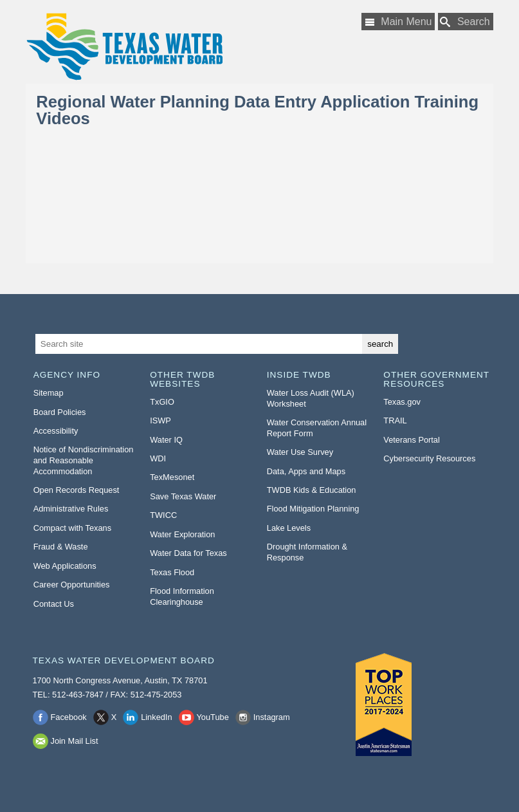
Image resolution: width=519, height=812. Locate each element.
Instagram (272, 717)
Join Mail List (75, 741)
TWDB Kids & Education (312, 490)
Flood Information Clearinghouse (182, 596)
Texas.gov (402, 402)
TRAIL (395, 420)
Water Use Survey (300, 452)
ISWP (160, 420)
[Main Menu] (398, 22)
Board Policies (60, 412)
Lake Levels (289, 528)
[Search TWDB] (466, 22)
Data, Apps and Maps (306, 471)
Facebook (69, 717)
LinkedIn (156, 717)
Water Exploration (182, 534)
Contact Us (54, 604)
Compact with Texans (72, 528)
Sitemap (49, 393)
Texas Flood (172, 572)
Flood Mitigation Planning (313, 509)
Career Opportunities (72, 585)
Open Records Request (77, 490)
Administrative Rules (71, 509)
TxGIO (162, 402)
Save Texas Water (183, 496)
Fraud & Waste (61, 547)
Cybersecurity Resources (429, 458)
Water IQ (166, 440)
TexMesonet (172, 477)
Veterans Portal (412, 440)
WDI (158, 458)
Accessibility (56, 431)
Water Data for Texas (188, 553)
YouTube (213, 717)
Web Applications (65, 566)
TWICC (163, 515)
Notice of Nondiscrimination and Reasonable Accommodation (84, 460)
